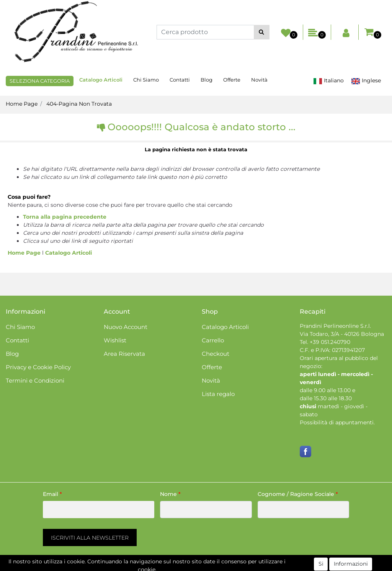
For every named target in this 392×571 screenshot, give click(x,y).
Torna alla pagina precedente (65, 217)
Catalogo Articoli (101, 80)
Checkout (216, 354)
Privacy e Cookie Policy (38, 367)
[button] (262, 32)
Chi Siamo (146, 80)
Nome (170, 494)
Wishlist (115, 340)
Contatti (180, 80)
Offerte (232, 80)
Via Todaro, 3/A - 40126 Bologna (342, 334)
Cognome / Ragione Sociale (298, 494)
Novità (259, 80)
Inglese (366, 81)
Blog (207, 80)
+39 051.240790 (330, 342)
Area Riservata (124, 354)
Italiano (328, 81)
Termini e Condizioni (35, 380)
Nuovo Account (126, 327)
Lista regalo (218, 394)
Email (52, 494)
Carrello (213, 340)
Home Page (22, 104)
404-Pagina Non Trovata (79, 104)
